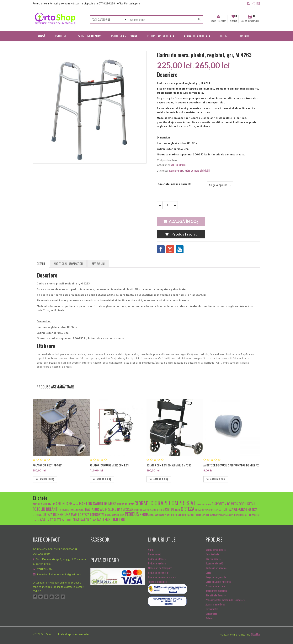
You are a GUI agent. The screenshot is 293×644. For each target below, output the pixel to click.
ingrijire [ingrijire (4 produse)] (138, 510)
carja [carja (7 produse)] (121, 504)
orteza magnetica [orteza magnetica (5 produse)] (115, 515)
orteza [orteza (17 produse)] (188, 509)
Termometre (212, 609)
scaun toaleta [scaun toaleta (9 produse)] (51, 520)
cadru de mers (176, 170)
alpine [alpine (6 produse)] (36, 504)
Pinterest (46, 597)
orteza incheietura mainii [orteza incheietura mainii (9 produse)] (61, 514)
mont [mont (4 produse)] (178, 510)
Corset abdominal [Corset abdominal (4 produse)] (203, 504)
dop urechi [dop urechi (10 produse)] (247, 504)
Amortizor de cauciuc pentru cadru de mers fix (231, 465)
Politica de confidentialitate (162, 577)
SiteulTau (256, 634)
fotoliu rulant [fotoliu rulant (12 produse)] (45, 509)
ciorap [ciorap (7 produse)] (129, 504)
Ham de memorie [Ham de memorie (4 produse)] (77, 510)
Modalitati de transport (160, 568)
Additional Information (68, 263)
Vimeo (63, 597)
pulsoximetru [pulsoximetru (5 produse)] (178, 515)
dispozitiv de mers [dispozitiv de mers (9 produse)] (225, 504)
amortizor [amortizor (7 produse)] (48, 504)
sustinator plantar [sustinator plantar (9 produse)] (87, 520)
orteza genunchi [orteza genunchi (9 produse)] (235, 509)
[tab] (41, 264)
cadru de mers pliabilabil (197, 170)
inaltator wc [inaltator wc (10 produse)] (94, 509)
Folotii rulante (212, 554)
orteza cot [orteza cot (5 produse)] (217, 510)
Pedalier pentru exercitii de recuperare (225, 600)
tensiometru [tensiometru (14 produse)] (114, 519)
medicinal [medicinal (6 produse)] (169, 509)
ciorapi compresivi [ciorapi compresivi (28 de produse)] (173, 503)
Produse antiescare (215, 586)
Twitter (40, 597)
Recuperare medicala (216, 591)
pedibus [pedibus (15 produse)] (132, 514)
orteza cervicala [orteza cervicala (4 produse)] (202, 510)
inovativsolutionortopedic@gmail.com (59, 574)
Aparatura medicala (215, 604)
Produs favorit (181, 234)
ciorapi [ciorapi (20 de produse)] (142, 503)
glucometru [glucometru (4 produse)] (64, 510)
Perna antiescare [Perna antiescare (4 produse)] (157, 515)
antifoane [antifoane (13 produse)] (64, 503)
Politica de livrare (157, 559)
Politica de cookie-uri (159, 572)
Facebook (35, 597)
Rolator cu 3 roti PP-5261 (48, 465)
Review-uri (98, 263)
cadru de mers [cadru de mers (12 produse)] (105, 504)
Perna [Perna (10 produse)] (144, 514)
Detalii (41, 263)
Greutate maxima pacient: (175, 184)
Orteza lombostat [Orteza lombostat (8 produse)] (92, 514)
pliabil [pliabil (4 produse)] (168, 515)
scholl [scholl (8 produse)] (67, 520)
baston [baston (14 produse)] (86, 503)
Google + (57, 597)
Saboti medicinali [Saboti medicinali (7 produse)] (198, 514)
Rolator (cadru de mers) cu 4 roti (109, 465)
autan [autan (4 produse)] (76, 504)
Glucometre (211, 613)
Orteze (209, 618)
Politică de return (157, 563)
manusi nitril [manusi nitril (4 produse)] (156, 510)
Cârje (208, 572)
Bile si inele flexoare (216, 595)
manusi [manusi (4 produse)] (146, 510)
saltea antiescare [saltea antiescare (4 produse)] (217, 515)
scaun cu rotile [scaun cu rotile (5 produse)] (243, 515)
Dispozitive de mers (216, 550)
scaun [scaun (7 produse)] (229, 514)
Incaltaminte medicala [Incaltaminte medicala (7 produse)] (119, 509)
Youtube (52, 597)
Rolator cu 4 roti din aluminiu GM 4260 (169, 465)
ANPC (151, 550)
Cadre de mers (178, 165)
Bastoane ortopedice (216, 568)
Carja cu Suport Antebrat (218, 582)
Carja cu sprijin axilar (216, 577)
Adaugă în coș (184, 221)
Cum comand (155, 554)
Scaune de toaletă (214, 563)
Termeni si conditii (157, 582)
